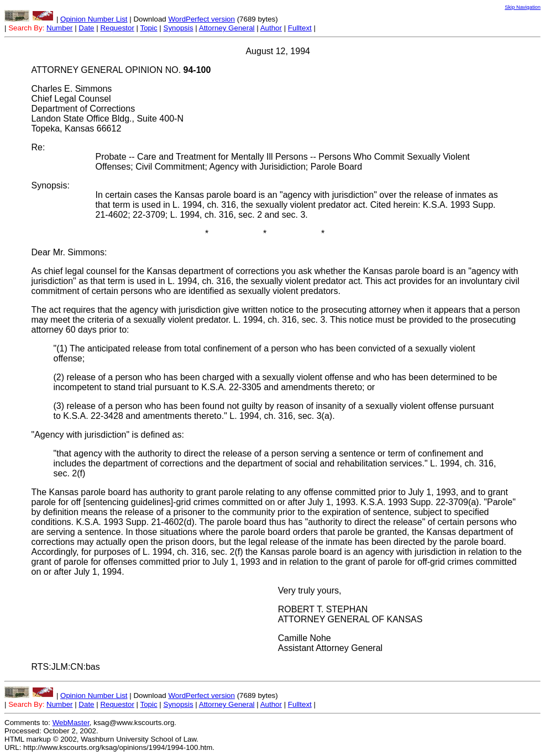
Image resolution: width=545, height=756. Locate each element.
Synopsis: (51, 185)
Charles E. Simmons (72, 89)
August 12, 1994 (278, 51)
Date (86, 28)
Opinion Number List (94, 19)
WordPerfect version (201, 19)
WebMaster (71, 723)
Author (271, 28)
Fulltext (300, 28)
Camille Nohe (305, 638)
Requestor (117, 28)
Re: (38, 147)
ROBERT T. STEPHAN (323, 609)
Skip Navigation (523, 7)
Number (59, 28)
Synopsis (179, 28)
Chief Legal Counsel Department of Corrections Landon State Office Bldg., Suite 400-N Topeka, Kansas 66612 (108, 114)
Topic (149, 28)
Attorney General (227, 28)
